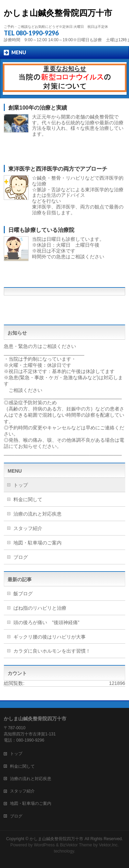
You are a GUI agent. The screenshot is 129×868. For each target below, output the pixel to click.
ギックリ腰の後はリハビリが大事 (50, 637)
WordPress (44, 845)
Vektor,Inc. (109, 845)
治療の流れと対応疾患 (37, 514)
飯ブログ (23, 594)
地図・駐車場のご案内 (37, 543)
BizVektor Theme (76, 845)
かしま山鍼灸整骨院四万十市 (58, 13)
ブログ (21, 557)
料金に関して (28, 499)
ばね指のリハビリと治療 (40, 608)
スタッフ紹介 (28, 528)
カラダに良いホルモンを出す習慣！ (52, 651)
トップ (21, 485)
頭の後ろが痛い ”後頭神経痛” (49, 622)
